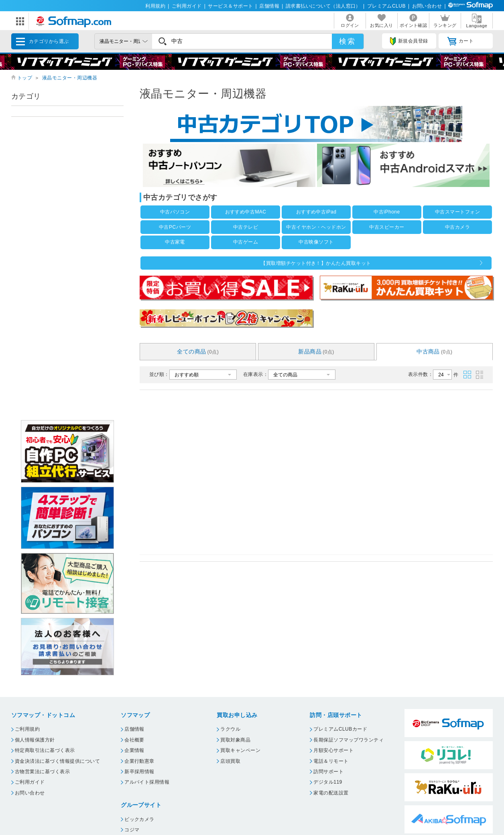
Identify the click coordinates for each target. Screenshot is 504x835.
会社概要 (134, 740)
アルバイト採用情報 (147, 782)
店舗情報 (269, 6)
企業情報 (134, 750)
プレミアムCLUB (386, 6)
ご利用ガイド (187, 6)
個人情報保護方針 (35, 740)
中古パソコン (175, 212)
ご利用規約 (27, 729)
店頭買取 (230, 761)
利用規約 (155, 6)
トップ (25, 78)
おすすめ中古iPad (316, 212)
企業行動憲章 (139, 761)
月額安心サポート (333, 750)
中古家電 (175, 242)
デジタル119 (328, 782)
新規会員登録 (409, 41)
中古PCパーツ (175, 227)
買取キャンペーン (240, 750)
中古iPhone (387, 212)
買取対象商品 (235, 740)
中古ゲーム (246, 242)
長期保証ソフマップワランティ (349, 740)
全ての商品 (198, 351)
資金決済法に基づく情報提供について (57, 761)
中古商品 (435, 351)
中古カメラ (457, 227)
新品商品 (316, 351)
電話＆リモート (331, 761)
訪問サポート (328, 772)
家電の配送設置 (331, 793)
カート (460, 41)
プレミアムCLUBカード (340, 729)
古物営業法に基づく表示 (42, 772)
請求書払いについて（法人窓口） (323, 6)
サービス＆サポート (230, 6)
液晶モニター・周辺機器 (70, 78)
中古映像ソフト (316, 242)
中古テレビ (246, 227)
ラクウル (230, 729)
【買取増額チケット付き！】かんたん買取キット (316, 263)
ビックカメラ (139, 819)
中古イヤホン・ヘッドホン (316, 227)
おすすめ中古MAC (246, 212)
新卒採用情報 (139, 772)
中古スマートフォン (457, 212)
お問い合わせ (427, 6)
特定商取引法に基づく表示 (45, 750)
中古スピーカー (387, 227)
